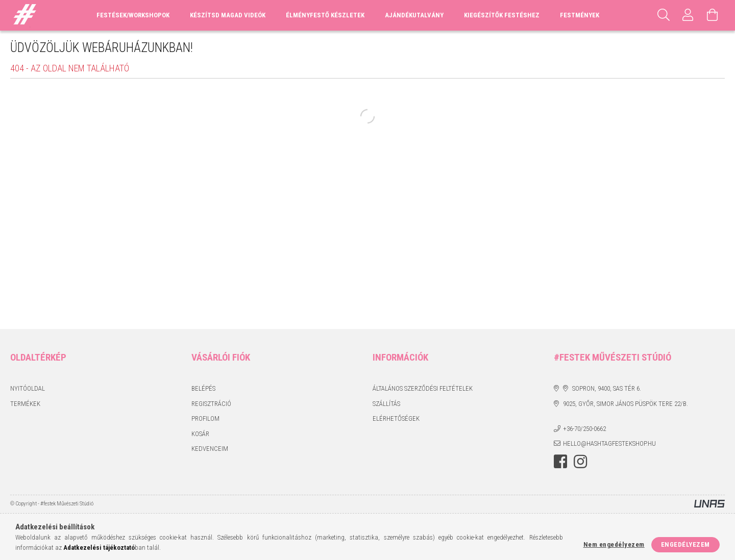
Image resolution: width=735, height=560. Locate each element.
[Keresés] (664, 15)
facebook (560, 462)
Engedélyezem (685, 544)
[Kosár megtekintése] (713, 15)
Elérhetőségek (396, 418)
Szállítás (386, 404)
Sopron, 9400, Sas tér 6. (607, 388)
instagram (580, 462)
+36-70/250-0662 (584, 429)
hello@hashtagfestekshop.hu (609, 443)
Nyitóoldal (28, 388)
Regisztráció (211, 404)
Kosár (200, 434)
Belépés (203, 388)
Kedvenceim (210, 449)
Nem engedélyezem (614, 544)
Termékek (25, 404)
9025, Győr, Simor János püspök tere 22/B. (626, 404)
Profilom (205, 418)
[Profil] (688, 15)
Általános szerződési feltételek (423, 388)
